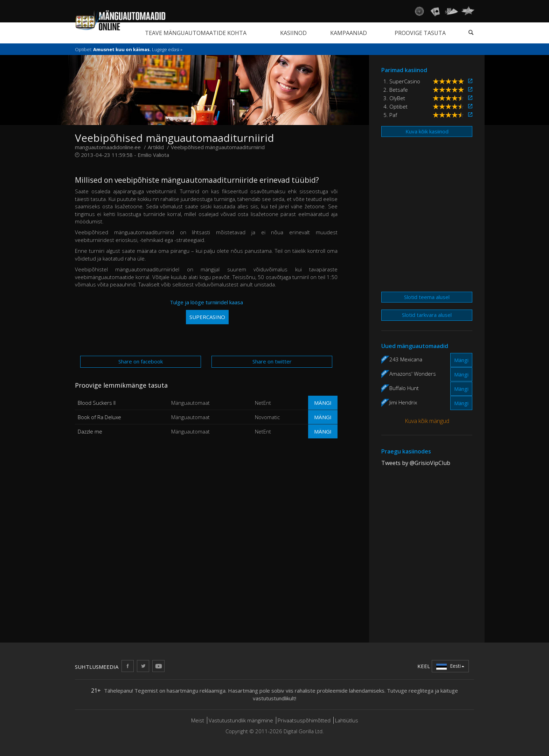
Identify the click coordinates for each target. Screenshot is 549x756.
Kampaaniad (349, 33)
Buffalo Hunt (404, 388)
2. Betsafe (396, 90)
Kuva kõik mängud (427, 421)
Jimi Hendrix (403, 402)
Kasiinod (293, 33)
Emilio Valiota (153, 155)
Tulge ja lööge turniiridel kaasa (206, 311)
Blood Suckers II (97, 403)
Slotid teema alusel (427, 297)
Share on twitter (272, 361)
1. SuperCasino (402, 81)
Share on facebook (141, 361)
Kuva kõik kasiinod (427, 131)
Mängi (323, 403)
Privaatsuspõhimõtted (304, 720)
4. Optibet (395, 106)
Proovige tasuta (420, 33)
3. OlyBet (394, 98)
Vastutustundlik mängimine (241, 720)
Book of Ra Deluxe (99, 417)
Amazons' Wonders (413, 374)
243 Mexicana (406, 359)
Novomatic (267, 417)
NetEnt (263, 403)
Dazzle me (90, 431)
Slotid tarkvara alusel (427, 315)
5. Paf (390, 115)
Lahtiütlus (347, 720)
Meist (198, 720)
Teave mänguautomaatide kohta (196, 33)
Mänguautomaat (190, 403)
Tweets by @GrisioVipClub (416, 463)
